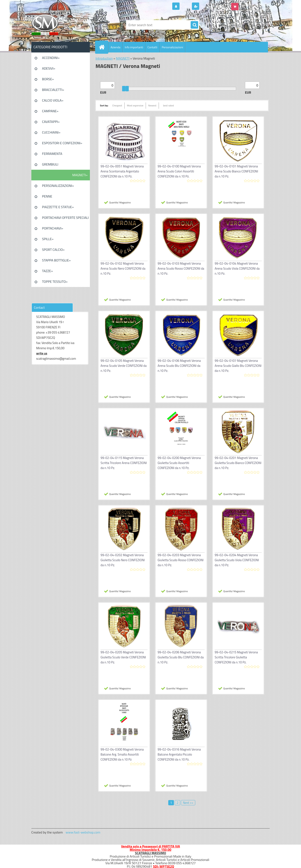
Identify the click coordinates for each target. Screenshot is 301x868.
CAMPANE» (50, 111)
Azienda (115, 47)
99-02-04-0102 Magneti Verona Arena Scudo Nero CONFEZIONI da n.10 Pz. (123, 268)
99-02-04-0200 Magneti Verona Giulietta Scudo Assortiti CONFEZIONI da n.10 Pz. (179, 463)
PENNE (47, 196)
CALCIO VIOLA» (53, 100)
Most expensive (135, 105)
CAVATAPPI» (51, 122)
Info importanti (134, 47)
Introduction (104, 58)
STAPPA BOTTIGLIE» (56, 260)
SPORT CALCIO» (53, 250)
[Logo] (60, 25)
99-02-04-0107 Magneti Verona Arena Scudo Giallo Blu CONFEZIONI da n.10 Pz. (238, 366)
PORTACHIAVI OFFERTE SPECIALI (65, 218)
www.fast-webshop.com (83, 832)
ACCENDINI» (51, 58)
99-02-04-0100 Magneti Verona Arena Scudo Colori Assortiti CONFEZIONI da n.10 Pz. (179, 171)
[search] (194, 25)
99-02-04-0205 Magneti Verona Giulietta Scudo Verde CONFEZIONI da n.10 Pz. (123, 657)
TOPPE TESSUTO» (55, 282)
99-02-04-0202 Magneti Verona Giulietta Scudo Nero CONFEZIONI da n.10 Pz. (123, 560)
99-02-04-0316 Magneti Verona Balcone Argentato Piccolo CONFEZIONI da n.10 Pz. (179, 754)
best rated (168, 105)
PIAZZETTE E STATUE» (58, 207)
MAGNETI (123, 58)
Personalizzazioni (172, 47)
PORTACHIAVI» (53, 228)
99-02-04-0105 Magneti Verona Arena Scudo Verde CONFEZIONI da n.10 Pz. (124, 366)
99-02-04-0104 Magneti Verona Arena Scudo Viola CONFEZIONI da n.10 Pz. (237, 268)
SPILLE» (48, 239)
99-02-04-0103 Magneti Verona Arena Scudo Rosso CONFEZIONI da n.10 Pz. (181, 268)
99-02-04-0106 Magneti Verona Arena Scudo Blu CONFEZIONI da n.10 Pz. (179, 366)
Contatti (152, 47)
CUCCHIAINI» (51, 132)
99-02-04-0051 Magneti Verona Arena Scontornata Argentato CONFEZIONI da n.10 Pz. (122, 171)
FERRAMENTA (52, 154)
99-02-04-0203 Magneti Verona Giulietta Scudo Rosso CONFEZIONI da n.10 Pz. (181, 560)
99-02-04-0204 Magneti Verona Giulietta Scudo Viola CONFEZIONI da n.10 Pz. (237, 560)
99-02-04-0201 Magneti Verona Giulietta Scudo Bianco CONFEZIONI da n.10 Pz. (238, 463)
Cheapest (117, 105)
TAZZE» (47, 271)
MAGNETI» (80, 175)
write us (42, 353)
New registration (212, 6)
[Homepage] (103, 47)
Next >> (188, 803)
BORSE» (48, 79)
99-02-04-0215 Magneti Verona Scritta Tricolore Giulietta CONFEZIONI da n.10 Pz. (236, 657)
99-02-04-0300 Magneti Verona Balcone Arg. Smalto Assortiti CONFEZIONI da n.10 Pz (122, 754)
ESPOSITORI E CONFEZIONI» (62, 143)
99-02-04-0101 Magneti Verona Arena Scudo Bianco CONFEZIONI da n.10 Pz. (236, 171)
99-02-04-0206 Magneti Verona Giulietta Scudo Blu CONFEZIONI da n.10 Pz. (181, 657)
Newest (152, 105)
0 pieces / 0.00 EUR (253, 5)
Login (185, 6)
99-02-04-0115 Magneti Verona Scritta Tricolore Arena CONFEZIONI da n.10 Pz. (124, 463)
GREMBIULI (50, 164)
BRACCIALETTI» (53, 90)
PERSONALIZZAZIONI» (58, 186)
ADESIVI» (49, 68)
